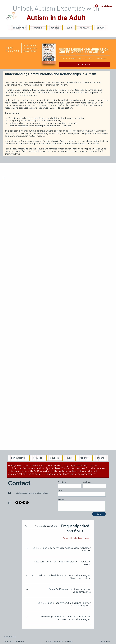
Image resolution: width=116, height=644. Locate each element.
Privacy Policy (10, 636)
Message (61, 499)
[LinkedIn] (24, 503)
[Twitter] (20, 503)
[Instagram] (27, 503)
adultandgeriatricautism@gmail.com (32, 493)
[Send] (99, 514)
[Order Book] (85, 64)
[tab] (76, 538)
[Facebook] (17, 503)
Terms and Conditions (14, 641)
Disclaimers (105, 641)
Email (60, 490)
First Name (62, 482)
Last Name (87, 482)
